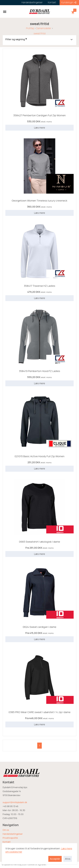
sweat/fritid (39, 33)
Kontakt (7, 842)
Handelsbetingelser (13, 834)
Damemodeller (44, 28)
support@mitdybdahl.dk (15, 802)
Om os (6, 830)
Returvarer (8, 846)
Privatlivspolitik (10, 838)
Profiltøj (30, 28)
